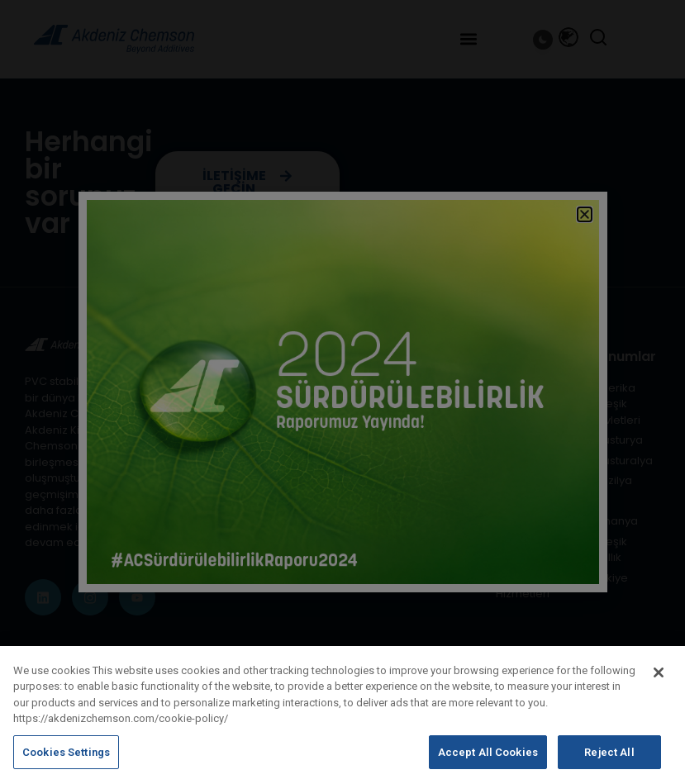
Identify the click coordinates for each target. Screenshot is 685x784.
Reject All (609, 762)
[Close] (659, 682)
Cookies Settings (66, 762)
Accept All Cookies (488, 762)
